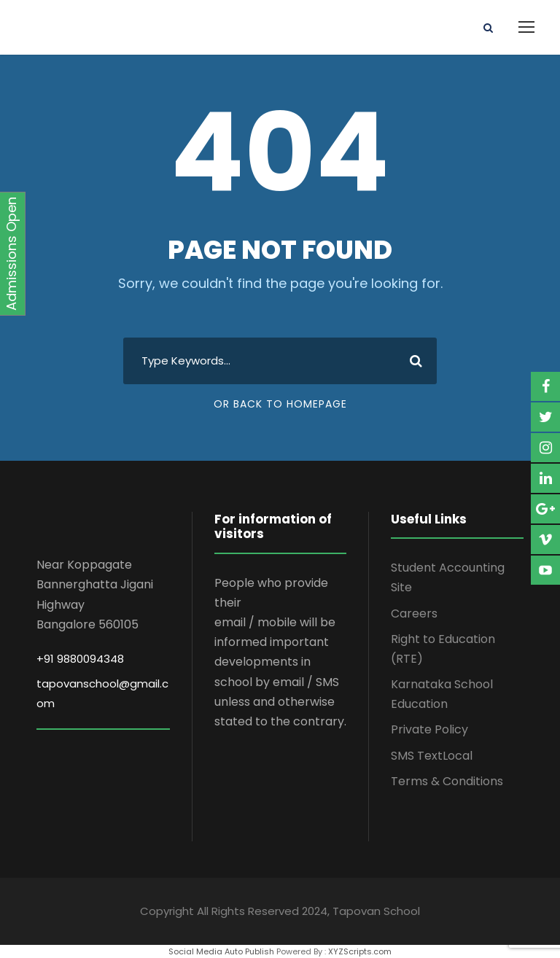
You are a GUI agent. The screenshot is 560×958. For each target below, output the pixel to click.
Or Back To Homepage (280, 404)
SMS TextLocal (432, 756)
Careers (414, 614)
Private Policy (429, 729)
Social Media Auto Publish (221, 951)
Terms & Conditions (447, 781)
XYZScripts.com (360, 951)
